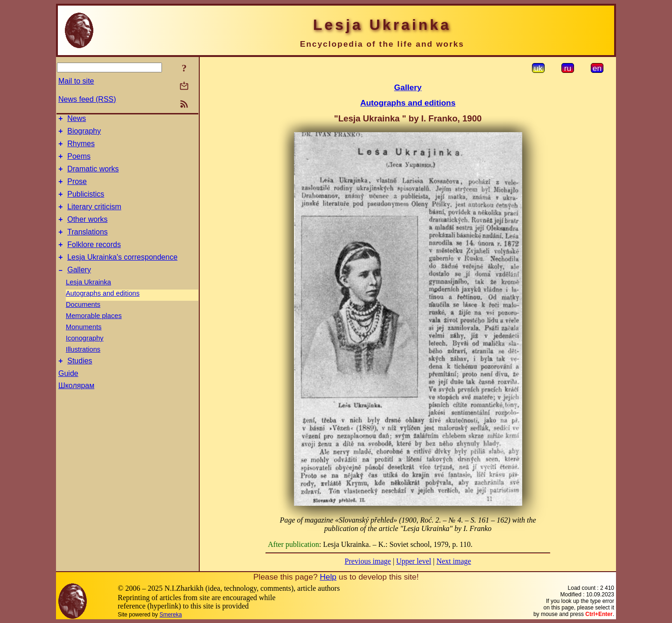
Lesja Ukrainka (88, 300)
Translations (87, 246)
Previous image (368, 561)
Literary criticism (94, 218)
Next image (454, 561)
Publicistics (86, 204)
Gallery (79, 288)
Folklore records (94, 260)
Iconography (85, 356)
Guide (68, 393)
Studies (80, 380)
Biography (84, 134)
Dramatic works (93, 176)
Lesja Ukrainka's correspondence (122, 274)
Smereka (171, 615)
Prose (77, 190)
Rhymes (81, 148)
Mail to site (76, 81)
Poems (79, 162)
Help (328, 577)
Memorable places (94, 334)
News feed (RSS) (87, 99)
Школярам (76, 405)
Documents (83, 323)
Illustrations (83, 368)
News (77, 120)
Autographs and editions (103, 311)
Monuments (84, 345)
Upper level (414, 561)
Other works (87, 232)
